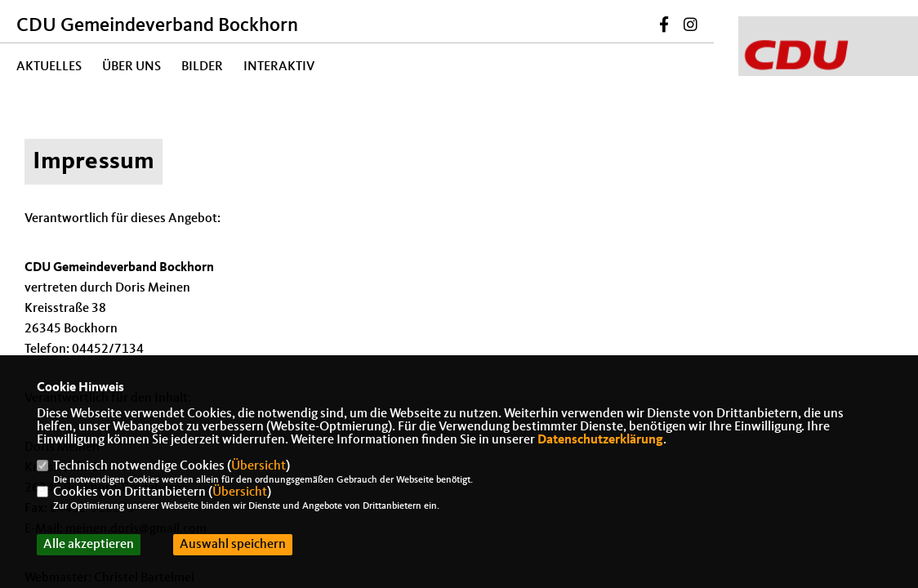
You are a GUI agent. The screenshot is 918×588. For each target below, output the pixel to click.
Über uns (131, 67)
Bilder (202, 67)
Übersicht (258, 466)
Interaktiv (279, 67)
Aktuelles (49, 67)
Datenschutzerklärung (600, 440)
